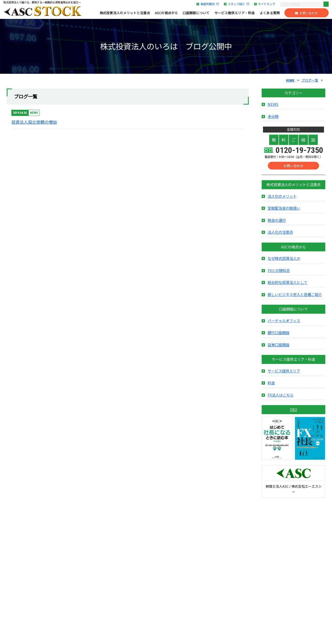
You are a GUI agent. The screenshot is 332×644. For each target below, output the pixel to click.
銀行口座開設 (278, 339)
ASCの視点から (166, 13)
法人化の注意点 (280, 238)
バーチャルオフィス (284, 327)
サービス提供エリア (284, 377)
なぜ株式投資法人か (284, 264)
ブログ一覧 (310, 80)
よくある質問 (270, 13)
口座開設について (196, 13)
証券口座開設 (278, 351)
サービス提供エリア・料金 (235, 13)
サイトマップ (265, 4)
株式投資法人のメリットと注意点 (125, 13)
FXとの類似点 (279, 276)
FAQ (294, 415)
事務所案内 (208, 4)
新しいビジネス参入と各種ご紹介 (295, 300)
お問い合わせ (307, 13)
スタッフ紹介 (237, 4)
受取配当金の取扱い (284, 214)
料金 (271, 389)
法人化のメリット (282, 202)
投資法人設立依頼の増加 (34, 122)
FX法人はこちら (281, 401)
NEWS (273, 110)
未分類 (273, 122)
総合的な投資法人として (288, 288)
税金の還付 (277, 226)
